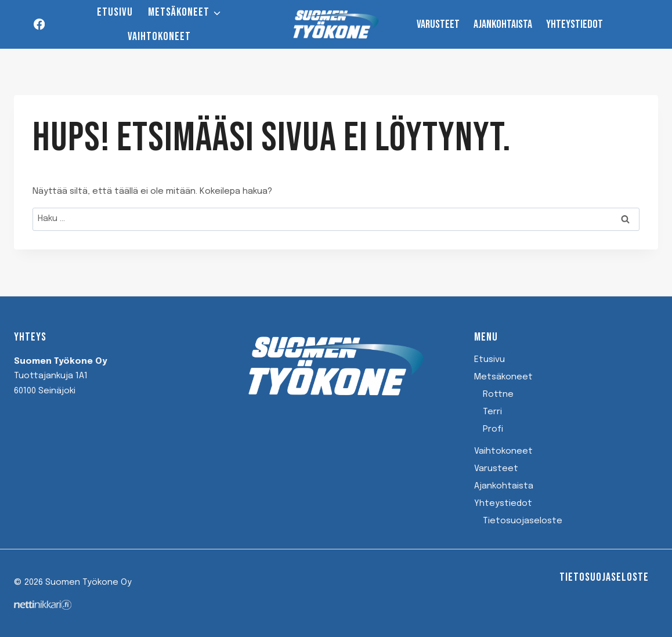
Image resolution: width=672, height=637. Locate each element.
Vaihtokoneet (159, 37)
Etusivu (115, 12)
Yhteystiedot (575, 24)
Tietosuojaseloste (523, 521)
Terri (492, 412)
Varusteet (438, 24)
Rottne (498, 394)
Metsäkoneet (503, 377)
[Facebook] (39, 25)
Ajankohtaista (503, 24)
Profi (493, 429)
